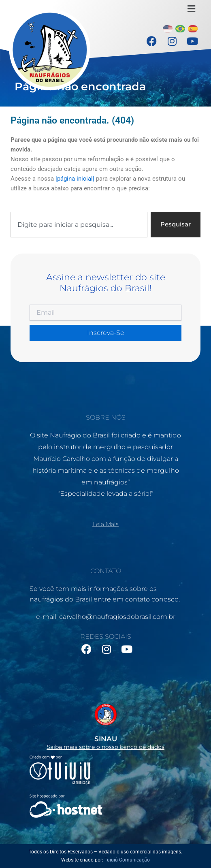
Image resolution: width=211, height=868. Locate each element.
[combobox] (79, 225)
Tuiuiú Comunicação (127, 860)
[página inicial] (75, 179)
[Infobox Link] (106, 724)
